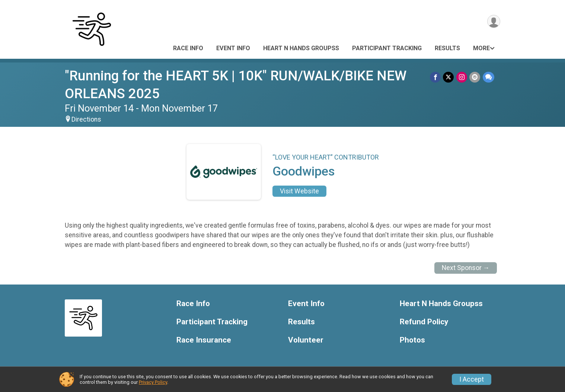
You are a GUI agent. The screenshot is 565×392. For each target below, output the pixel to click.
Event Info (233, 48)
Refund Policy (424, 322)
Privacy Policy (153, 382)
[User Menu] (493, 22)
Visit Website (299, 191)
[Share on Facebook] (436, 77)
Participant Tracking (387, 48)
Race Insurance (204, 340)
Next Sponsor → (466, 268)
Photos (412, 340)
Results (447, 48)
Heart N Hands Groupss (301, 48)
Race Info (188, 48)
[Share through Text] (489, 77)
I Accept (472, 379)
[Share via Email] (475, 77)
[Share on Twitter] (449, 77)
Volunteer (306, 340)
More (481, 48)
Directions (86, 119)
